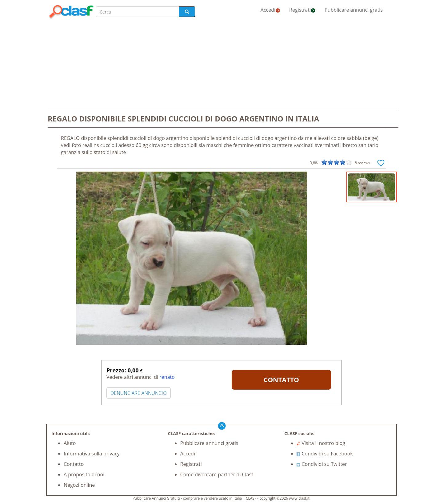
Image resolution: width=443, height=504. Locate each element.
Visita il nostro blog (321, 443)
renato (167, 377)
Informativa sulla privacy (92, 454)
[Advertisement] (221, 65)
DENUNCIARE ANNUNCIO (139, 393)
